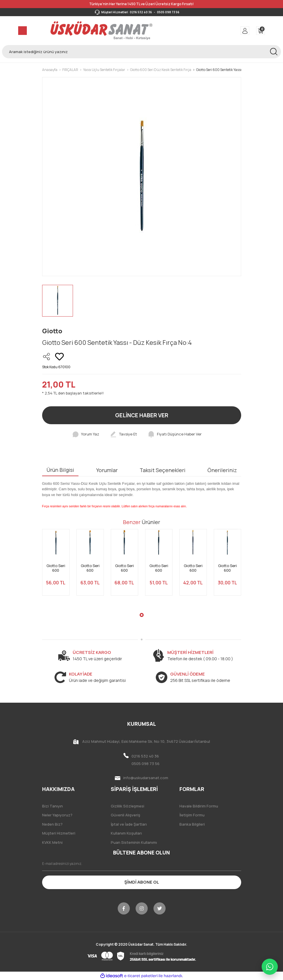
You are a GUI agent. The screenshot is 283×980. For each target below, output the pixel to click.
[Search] (141, 52)
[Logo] (102, 31)
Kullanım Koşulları (126, 833)
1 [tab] (142, 615)
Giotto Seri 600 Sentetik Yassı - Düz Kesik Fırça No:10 (159, 568)
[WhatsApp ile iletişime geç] (270, 967)
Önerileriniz (222, 470)
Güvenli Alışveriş (125, 815)
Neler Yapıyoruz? (57, 815)
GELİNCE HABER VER (142, 415)
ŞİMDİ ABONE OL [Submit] (142, 882)
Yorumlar (107, 470)
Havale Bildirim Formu (199, 806)
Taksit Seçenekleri (163, 470)
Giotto (52, 331)
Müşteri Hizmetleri (59, 833)
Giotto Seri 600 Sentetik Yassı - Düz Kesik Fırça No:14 (90, 568)
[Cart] (260, 31)
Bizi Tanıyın (53, 806)
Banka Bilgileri (192, 824)
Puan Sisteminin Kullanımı (134, 842)
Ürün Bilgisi (60, 470)
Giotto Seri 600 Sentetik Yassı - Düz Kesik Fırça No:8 (193, 568)
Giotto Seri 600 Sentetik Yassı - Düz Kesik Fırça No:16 (124, 568)
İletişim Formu (192, 815)
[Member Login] (245, 31)
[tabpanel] (56, 566)
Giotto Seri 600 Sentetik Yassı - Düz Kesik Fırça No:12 (56, 568)
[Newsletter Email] (142, 864)
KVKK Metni (52, 842)
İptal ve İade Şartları (129, 824)
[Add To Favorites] (59, 357)
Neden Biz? (52, 824)
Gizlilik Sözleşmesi (128, 806)
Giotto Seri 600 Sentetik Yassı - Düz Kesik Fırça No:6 (227, 568)
